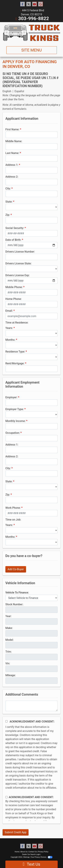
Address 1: (12, 165)
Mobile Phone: (14, 287)
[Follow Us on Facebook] (23, 4)
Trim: (8, 652)
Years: (9, 328)
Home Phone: (14, 299)
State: (9, 202)
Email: (9, 311)
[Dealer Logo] (32, 33)
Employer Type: (15, 409)
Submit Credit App (16, 832)
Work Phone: (13, 508)
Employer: (11, 397)
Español (19, 91)
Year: (8, 616)
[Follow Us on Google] (40, 4)
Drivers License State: (18, 263)
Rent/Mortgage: (15, 363)
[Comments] (32, 706)
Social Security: (15, 228)
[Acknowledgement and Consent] (6, 721)
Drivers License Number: (20, 252)
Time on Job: (13, 520)
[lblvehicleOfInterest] (32, 598)
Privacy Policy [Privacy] (43, 852)
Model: (9, 640)
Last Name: (12, 153)
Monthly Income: (15, 421)
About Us (24, 852)
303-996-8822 (34, 18)
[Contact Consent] (6, 797)
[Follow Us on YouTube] (34, 4)
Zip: (8, 215)
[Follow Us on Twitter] (29, 4)
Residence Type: (15, 352)
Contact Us (33, 852)
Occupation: (13, 433)
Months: (10, 340)
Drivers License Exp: (17, 275)
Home (17, 852)
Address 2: (12, 177)
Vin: (8, 663)
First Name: (12, 129)
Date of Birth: (13, 240)
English (7, 91)
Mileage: (10, 675)
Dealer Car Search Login (31, 854)
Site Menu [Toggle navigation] (32, 50)
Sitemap (26, 857)
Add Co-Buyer (16, 569)
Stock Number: (14, 604)
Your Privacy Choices (42, 857)
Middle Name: (14, 141)
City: (8, 189)
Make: (9, 628)
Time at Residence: (17, 323)
